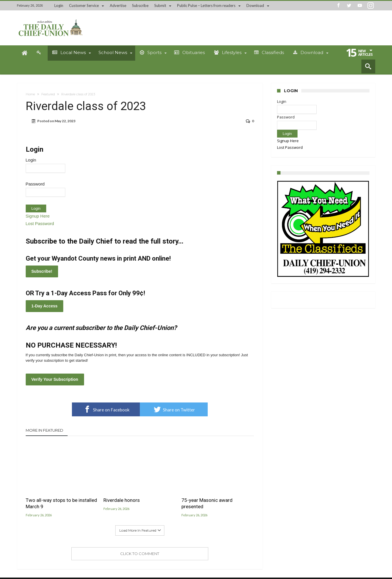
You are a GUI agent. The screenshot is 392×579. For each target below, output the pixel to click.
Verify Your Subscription (55, 379)
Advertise (118, 5)
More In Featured (44, 430)
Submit (160, 5)
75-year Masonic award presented (207, 503)
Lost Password (40, 223)
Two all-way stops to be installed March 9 (61, 503)
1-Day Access (45, 306)
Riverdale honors (122, 500)
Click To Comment (140, 554)
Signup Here (38, 216)
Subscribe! (42, 271)
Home (30, 94)
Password (35, 184)
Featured (48, 94)
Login (59, 5)
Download (255, 5)
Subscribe (140, 5)
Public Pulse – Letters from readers (206, 5)
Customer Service (84, 5)
